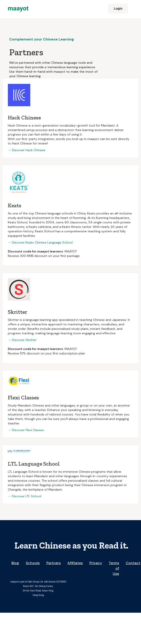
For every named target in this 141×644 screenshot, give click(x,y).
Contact (133, 563)
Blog (15, 563)
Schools (33, 563)
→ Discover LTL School (25, 496)
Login (118, 8)
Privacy (96, 563)
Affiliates (75, 563)
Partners (54, 563)
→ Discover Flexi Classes (26, 430)
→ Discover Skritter (22, 340)
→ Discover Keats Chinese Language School (40, 242)
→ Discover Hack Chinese (27, 150)
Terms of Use (114, 568)
